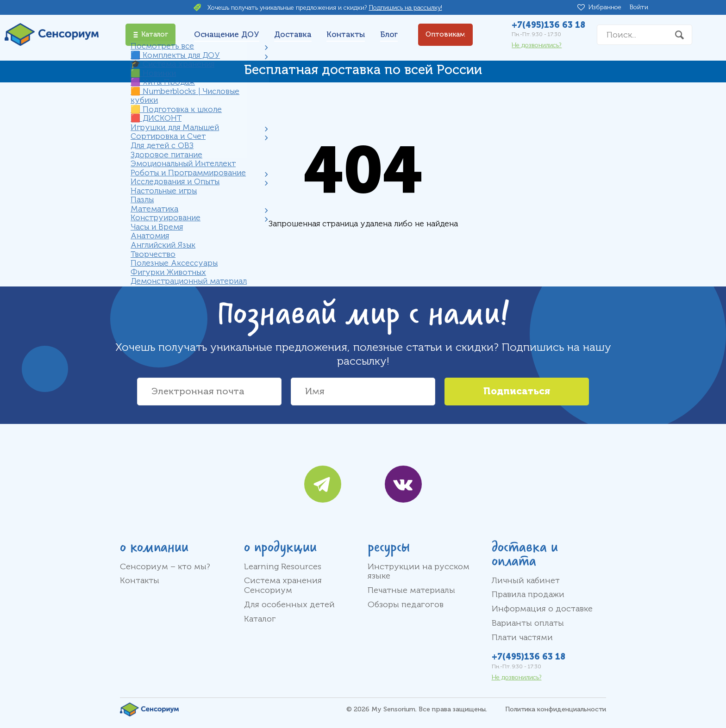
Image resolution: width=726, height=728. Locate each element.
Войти (639, 7)
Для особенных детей (289, 604)
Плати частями (522, 637)
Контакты (346, 34)
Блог (389, 34)
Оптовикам (445, 34)
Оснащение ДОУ (227, 34)
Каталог (260, 619)
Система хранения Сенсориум (283, 585)
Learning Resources (283, 566)
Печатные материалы (411, 590)
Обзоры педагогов (406, 604)
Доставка (293, 34)
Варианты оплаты (528, 623)
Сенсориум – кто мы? (165, 566)
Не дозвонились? (537, 45)
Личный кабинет (526, 580)
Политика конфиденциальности (556, 709)
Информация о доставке (542, 609)
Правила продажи (528, 594)
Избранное (607, 7)
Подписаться (517, 391)
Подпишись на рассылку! (406, 8)
